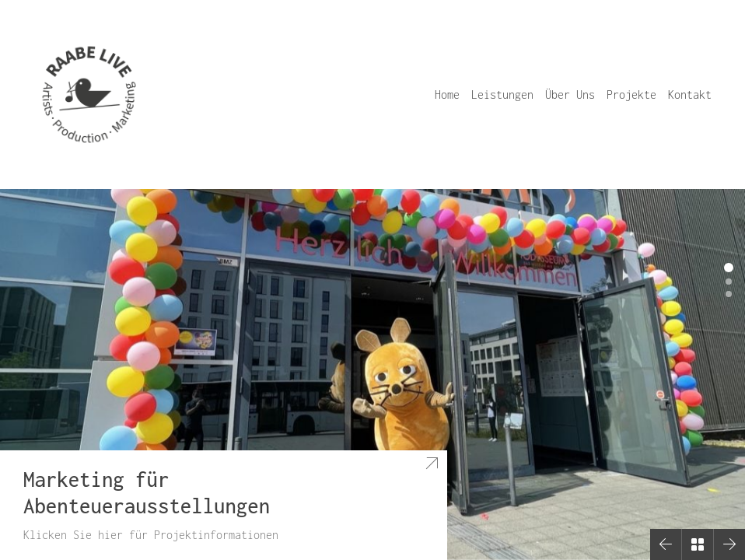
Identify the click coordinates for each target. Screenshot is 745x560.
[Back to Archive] (698, 544)
